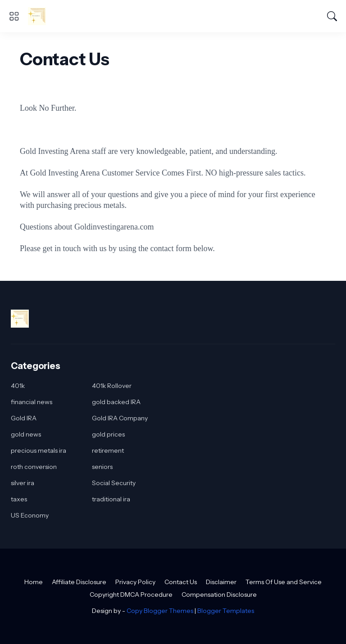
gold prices (108, 434)
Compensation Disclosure (219, 594)
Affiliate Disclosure (79, 582)
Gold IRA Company (120, 418)
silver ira (23, 483)
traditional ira (111, 499)
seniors (102, 467)
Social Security (114, 483)
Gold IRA (24, 418)
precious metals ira (39, 450)
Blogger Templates (226, 611)
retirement (108, 450)
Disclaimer (221, 582)
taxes (19, 499)
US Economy (30, 515)
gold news (26, 434)
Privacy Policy (135, 582)
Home (34, 582)
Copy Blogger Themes (160, 611)
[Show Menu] (14, 16)
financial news (32, 402)
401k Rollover (112, 386)
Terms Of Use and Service (284, 582)
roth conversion (34, 467)
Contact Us (181, 582)
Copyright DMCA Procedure (131, 594)
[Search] (332, 16)
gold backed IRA (116, 402)
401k (18, 386)
